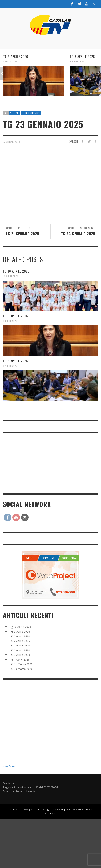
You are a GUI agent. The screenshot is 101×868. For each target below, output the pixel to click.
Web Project (86, 810)
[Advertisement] (31, 463)
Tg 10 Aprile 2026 (16, 271)
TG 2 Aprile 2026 (20, 655)
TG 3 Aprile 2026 (20, 650)
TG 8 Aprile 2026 (82, 56)
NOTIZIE (15, 113)
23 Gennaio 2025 (11, 141)
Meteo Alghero (9, 766)
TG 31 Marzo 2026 (21, 664)
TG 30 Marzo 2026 (21, 669)
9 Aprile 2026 (10, 62)
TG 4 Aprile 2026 (20, 645)
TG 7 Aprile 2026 (20, 641)
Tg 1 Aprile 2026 (20, 659)
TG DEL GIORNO (31, 113)
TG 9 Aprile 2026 (16, 56)
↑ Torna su (50, 814)
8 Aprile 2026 (77, 62)
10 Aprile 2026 (10, 276)
